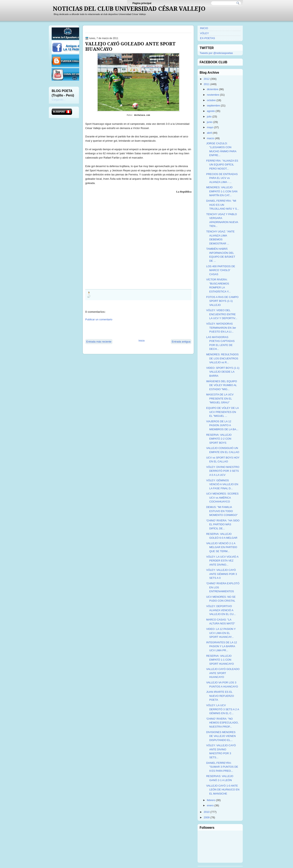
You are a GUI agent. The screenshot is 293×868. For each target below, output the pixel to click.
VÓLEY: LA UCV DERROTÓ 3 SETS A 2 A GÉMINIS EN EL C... (222, 709)
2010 (207, 812)
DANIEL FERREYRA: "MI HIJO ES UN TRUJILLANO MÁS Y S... (222, 205)
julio (209, 117)
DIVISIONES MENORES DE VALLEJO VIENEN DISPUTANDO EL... (221, 736)
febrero (211, 800)
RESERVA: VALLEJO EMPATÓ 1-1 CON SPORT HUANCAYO (220, 660)
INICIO (204, 28)
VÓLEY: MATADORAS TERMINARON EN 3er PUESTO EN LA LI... (221, 328)
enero (210, 805)
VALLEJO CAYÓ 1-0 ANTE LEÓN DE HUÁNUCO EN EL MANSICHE (223, 790)
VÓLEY (204, 33)
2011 (207, 84)
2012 (207, 79)
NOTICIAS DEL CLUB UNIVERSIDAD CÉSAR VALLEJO (129, 9)
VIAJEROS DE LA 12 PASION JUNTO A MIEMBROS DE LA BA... (222, 425)
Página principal (142, 3)
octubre (211, 100)
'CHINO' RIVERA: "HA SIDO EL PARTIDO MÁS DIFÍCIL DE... (223, 524)
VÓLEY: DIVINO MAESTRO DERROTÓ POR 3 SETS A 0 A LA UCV (223, 471)
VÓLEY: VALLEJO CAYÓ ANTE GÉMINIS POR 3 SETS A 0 (221, 574)
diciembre (213, 89)
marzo (211, 138)
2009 (207, 817)
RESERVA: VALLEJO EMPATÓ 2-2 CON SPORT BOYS (219, 439)
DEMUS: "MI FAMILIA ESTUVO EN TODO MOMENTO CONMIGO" (222, 511)
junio (210, 122)
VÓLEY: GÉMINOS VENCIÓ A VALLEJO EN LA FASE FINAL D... (222, 484)
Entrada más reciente (99, 342)
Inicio (142, 341)
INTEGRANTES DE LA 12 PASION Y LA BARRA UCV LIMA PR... (221, 646)
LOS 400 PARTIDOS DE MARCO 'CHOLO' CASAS (221, 270)
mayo (210, 127)
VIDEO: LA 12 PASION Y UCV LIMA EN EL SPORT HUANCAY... (221, 633)
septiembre (213, 106)
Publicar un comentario (99, 319)
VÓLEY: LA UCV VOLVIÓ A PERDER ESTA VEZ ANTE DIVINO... (222, 561)
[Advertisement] (133, 330)
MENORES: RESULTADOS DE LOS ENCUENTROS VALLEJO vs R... (222, 358)
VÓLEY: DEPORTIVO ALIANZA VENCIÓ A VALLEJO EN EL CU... (221, 610)
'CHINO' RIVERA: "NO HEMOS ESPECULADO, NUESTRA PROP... (222, 723)
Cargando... (59, 100)
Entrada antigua (181, 342)
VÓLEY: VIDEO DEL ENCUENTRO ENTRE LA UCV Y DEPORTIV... (222, 314)
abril (209, 133)
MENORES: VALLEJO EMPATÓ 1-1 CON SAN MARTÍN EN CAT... (222, 191)
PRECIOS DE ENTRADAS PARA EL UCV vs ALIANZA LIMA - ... (222, 178)
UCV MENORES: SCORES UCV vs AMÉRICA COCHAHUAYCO (222, 498)
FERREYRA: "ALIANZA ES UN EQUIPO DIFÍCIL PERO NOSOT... (222, 165)
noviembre (213, 95)
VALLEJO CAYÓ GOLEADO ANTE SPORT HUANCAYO (130, 46)
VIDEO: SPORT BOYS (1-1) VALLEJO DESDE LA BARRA (223, 372)
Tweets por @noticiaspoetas (216, 53)
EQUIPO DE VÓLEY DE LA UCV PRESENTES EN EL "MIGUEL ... (222, 412)
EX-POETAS (207, 38)
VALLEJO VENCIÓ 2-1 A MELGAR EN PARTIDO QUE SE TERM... (222, 547)
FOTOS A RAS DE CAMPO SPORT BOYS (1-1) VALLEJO (222, 301)
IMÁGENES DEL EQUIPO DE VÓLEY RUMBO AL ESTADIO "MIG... (221, 385)
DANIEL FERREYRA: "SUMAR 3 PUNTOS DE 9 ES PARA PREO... (222, 767)
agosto (211, 111)
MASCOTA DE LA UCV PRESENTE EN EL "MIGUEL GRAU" (220, 398)
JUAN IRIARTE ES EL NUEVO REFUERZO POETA (220, 696)
